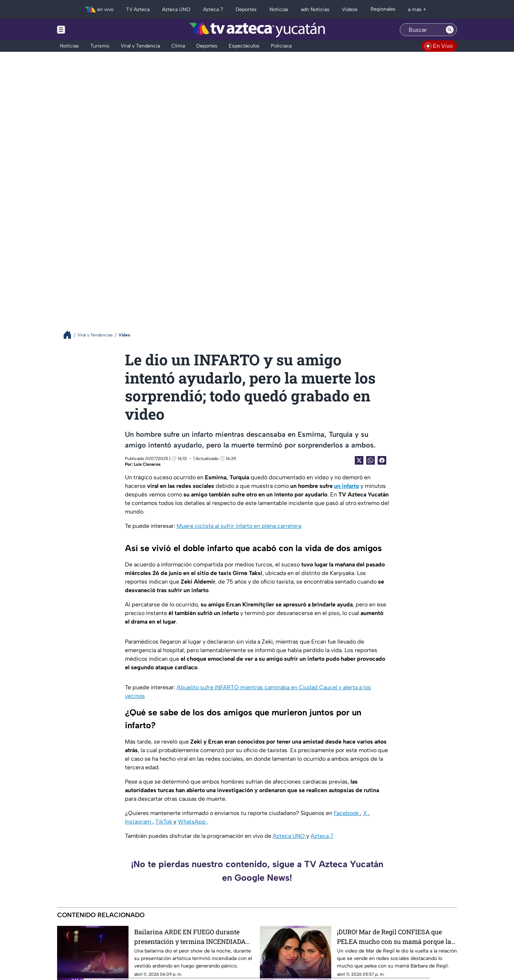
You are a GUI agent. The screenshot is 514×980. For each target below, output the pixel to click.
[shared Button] (371, 460)
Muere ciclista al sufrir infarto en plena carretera (239, 526)
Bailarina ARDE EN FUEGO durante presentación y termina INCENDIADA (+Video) (190, 937)
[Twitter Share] (359, 460)
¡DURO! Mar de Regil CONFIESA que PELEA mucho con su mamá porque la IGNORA (394, 937)
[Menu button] (86, 30)
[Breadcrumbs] (70, 335)
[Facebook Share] (382, 460)
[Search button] (450, 30)
